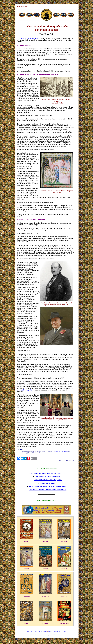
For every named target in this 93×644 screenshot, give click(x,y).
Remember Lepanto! (48, 483)
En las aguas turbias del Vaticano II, (60, 452)
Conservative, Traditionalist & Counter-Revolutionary (48, 490)
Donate (64, 631)
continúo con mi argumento (29, 38)
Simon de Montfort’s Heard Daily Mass (48, 480)
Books (41, 631)
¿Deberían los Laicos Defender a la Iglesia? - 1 (48, 473)
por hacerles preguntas (25, 390)
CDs (45, 631)
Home (36, 631)
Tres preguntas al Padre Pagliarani (48, 477)
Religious (30, 631)
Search (50, 631)
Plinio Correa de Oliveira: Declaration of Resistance (48, 486)
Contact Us (57, 631)
